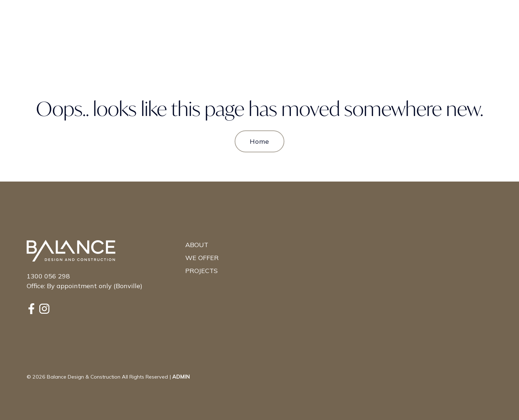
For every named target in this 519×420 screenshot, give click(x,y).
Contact (463, 16)
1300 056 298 (48, 276)
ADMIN (181, 377)
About (197, 245)
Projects (201, 271)
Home (259, 141)
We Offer (202, 258)
